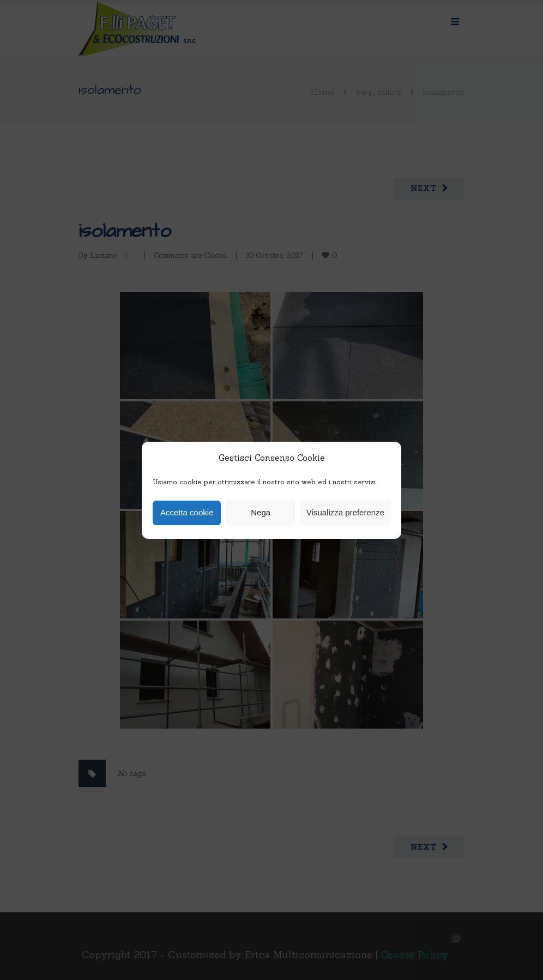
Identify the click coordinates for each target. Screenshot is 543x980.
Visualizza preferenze (345, 512)
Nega (261, 512)
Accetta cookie (187, 512)
